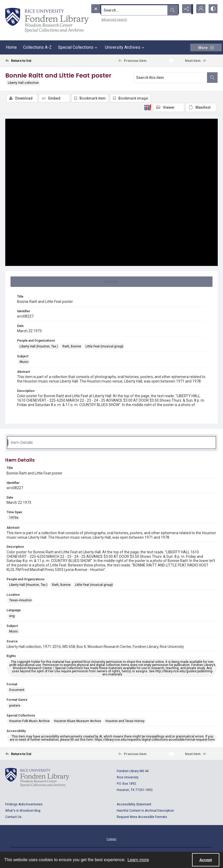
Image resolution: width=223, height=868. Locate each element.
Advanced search (102, 19)
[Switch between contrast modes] (213, 9)
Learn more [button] (138, 860)
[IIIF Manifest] (201, 107)
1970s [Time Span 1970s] (14, 518)
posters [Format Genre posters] (15, 706)
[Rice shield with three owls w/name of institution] (47, 20)
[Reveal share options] (186, 9)
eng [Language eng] (12, 616)
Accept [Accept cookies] (206, 860)
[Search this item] (171, 78)
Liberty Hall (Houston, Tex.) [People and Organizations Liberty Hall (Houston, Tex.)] (39, 347)
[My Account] (199, 9)
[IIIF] (148, 107)
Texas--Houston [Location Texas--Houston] (20, 601)
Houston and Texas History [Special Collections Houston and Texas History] (125, 721)
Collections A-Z (37, 47)
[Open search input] (173, 9)
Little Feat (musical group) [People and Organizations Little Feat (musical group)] (104, 347)
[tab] (111, 282)
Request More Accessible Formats (142, 817)
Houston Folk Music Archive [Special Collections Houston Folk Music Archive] (29, 721)
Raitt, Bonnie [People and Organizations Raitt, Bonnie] (72, 347)
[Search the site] (124, 9)
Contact (111, 839)
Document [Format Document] (17, 690)
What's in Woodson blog (23, 811)
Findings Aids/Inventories (24, 805)
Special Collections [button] (78, 47)
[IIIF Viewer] (169, 107)
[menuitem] (111, 839)
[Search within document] (212, 78)
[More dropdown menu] (206, 48)
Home (11, 47)
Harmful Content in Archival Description (145, 811)
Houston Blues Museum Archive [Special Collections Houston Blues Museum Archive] (78, 721)
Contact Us (13, 817)
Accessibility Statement (134, 805)
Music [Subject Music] (24, 362)
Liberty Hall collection (23, 83)
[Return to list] (33, 61)
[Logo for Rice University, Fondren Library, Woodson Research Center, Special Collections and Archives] (37, 778)
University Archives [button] (125, 47)
